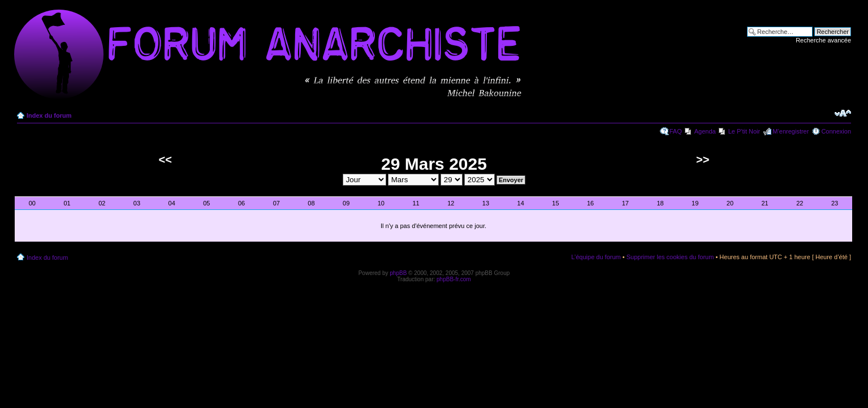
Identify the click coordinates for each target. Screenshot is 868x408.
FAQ (676, 131)
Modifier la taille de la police (843, 113)
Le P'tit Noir (744, 131)
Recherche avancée (823, 40)
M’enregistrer (791, 131)
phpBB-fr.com (454, 279)
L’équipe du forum (596, 257)
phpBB (398, 273)
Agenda (705, 131)
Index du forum (49, 115)
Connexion (836, 131)
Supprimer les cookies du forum (670, 257)
